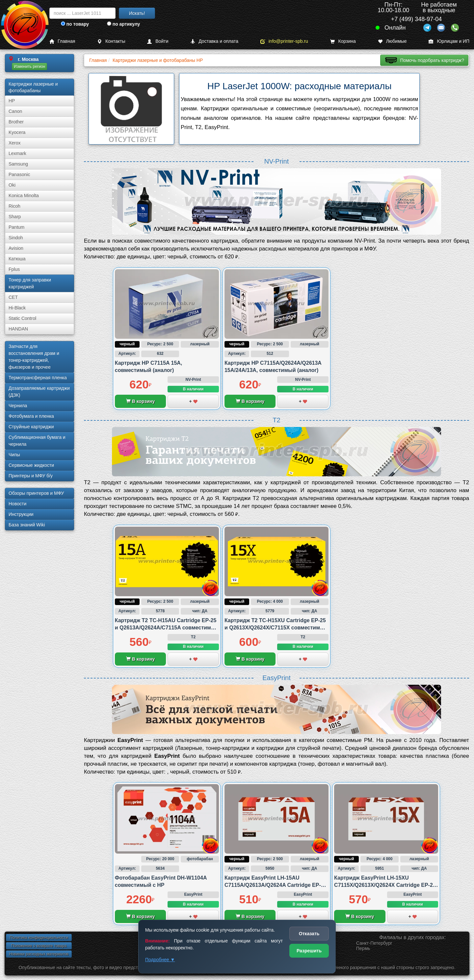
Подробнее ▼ (160, 960)
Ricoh (14, 206)
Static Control (22, 318)
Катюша (17, 259)
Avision (16, 248)
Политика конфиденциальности (39, 938)
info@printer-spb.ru (284, 41)
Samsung (18, 164)
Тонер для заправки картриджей (30, 283)
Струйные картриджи (31, 427)
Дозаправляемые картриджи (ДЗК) (39, 392)
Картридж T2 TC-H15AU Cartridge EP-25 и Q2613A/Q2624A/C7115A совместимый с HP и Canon (167, 628)
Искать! (137, 13)
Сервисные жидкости (31, 465)
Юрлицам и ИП (449, 41)
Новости (17, 504)
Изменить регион (29, 66)
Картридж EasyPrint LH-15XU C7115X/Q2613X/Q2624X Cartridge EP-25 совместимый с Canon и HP (385, 885)
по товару (75, 24)
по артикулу (124, 24)
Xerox (15, 143)
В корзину (140, 401)
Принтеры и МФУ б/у (31, 476)
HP (12, 101)
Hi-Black (17, 308)
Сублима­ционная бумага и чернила (37, 441)
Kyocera (17, 132)
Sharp (15, 217)
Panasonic (19, 174)
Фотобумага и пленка (31, 416)
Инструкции (21, 514)
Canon (15, 111)
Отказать (309, 934)
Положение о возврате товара (39, 946)
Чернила (18, 406)
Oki (12, 185)
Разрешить (309, 951)
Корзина (343, 41)
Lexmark (17, 153)
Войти (158, 41)
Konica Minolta (24, 196)
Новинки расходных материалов (39, 954)
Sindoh (16, 238)
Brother (16, 122)
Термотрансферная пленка (38, 378)
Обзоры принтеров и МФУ (36, 493)
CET (13, 297)
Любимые (392, 41)
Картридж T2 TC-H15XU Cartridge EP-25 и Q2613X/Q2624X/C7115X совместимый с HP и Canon (276, 628)
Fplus (14, 269)
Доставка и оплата (214, 41)
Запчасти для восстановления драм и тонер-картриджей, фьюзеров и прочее (34, 357)
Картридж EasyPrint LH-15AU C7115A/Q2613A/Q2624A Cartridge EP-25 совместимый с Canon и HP (276, 885)
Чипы (14, 455)
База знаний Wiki (27, 525)
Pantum (16, 227)
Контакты (111, 41)
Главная (62, 41)
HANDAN (18, 329)
